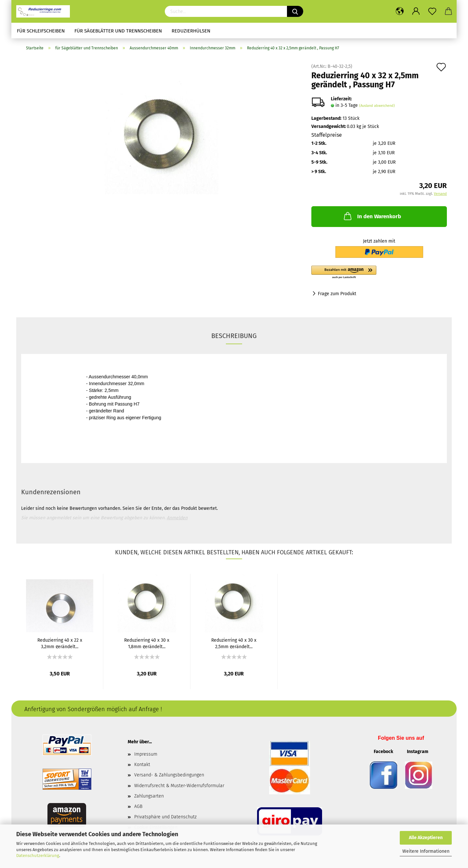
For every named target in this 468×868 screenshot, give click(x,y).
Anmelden (177, 518)
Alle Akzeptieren (426, 838)
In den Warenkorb (372, 216)
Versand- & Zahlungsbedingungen (169, 775)
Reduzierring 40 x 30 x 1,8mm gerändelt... (147, 643)
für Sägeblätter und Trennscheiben (118, 31)
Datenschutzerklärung (38, 855)
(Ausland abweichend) (377, 106)
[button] (379, 272)
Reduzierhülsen (191, 31)
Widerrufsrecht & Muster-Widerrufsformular (179, 786)
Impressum (146, 754)
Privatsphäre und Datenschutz (165, 817)
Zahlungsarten (149, 796)
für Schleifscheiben (41, 31)
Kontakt (142, 765)
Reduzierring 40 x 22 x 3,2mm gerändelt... (60, 643)
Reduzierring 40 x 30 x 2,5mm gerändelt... (234, 643)
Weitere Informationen (426, 851)
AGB (138, 806)
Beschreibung (234, 336)
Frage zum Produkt (337, 294)
